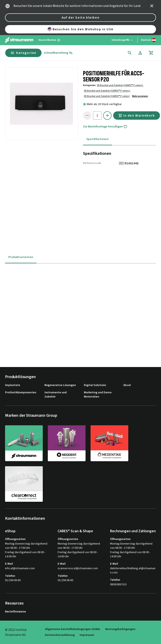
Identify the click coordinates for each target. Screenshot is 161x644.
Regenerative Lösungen (60, 385)
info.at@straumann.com (20, 568)
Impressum (87, 635)
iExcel (127, 385)
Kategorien (23, 53)
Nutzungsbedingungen (120, 629)
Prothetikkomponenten (21, 393)
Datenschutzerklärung (60, 635)
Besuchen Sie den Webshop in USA (80, 29)
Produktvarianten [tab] (21, 257)
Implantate (13, 385)
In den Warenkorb (137, 116)
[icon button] (152, 6)
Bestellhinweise (16, 612)
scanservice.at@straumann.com (78, 568)
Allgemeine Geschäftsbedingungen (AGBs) (73, 629)
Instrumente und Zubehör (56, 395)
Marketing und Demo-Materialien (98, 395)
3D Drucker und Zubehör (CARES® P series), (120, 85)
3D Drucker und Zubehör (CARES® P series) (107, 96)
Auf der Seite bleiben (81, 18)
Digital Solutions (95, 385)
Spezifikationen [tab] (97, 139)
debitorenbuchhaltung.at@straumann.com (133, 571)
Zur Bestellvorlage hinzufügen (105, 127)
